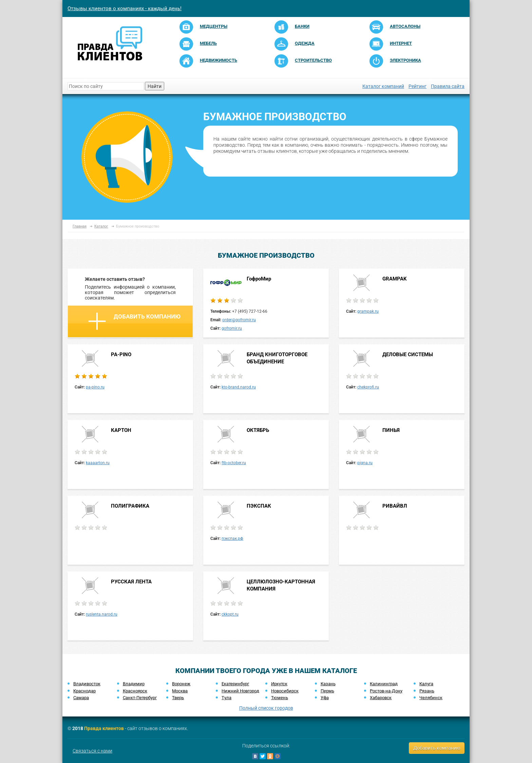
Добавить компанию (134, 321)
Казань (328, 684)
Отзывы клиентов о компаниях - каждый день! (125, 8)
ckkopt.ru (230, 614)
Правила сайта (448, 86)
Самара (81, 698)
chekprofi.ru (368, 387)
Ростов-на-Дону (386, 691)
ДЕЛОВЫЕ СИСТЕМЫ (408, 355)
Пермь (327, 691)
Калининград (384, 684)
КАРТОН (121, 430)
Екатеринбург (235, 684)
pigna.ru (365, 463)
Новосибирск (285, 691)
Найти (155, 86)
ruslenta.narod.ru (102, 614)
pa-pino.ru (95, 387)
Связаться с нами (92, 751)
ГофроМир (259, 279)
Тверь (178, 698)
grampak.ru (368, 311)
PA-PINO (121, 355)
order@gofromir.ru (239, 320)
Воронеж (181, 684)
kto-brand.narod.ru (239, 387)
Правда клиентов (104, 728)
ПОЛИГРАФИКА (130, 506)
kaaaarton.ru (98, 463)
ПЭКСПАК (259, 506)
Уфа (325, 698)
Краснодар (84, 691)
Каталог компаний (383, 86)
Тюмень (280, 698)
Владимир (134, 684)
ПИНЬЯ (391, 430)
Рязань (427, 691)
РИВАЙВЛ (395, 506)
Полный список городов (266, 708)
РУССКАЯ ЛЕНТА (131, 582)
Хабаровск (381, 698)
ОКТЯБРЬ (258, 430)
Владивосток (87, 684)
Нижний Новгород (240, 691)
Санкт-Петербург (140, 698)
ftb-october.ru (234, 463)
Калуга (426, 684)
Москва (180, 691)
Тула (226, 698)
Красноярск (135, 691)
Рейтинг (417, 86)
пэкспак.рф (232, 539)
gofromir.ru (232, 328)
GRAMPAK (395, 279)
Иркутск (279, 684)
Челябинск (431, 698)
